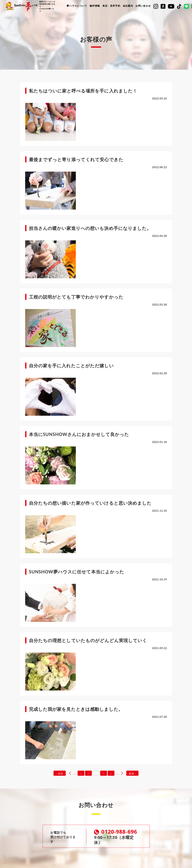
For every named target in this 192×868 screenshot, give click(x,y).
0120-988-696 (116, 832)
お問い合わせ (143, 6)
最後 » (134, 773)
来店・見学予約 (111, 6)
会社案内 (128, 6)
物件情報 (95, 6)
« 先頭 (58, 773)
